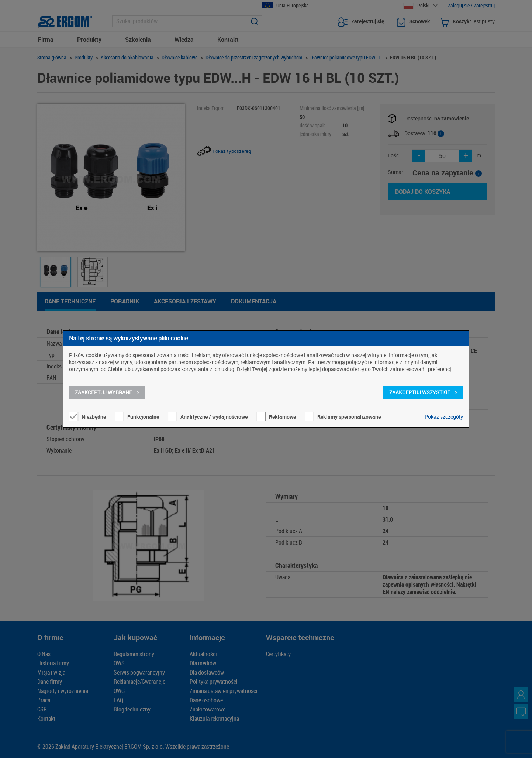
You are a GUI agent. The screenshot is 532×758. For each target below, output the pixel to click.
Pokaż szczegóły (444, 417)
